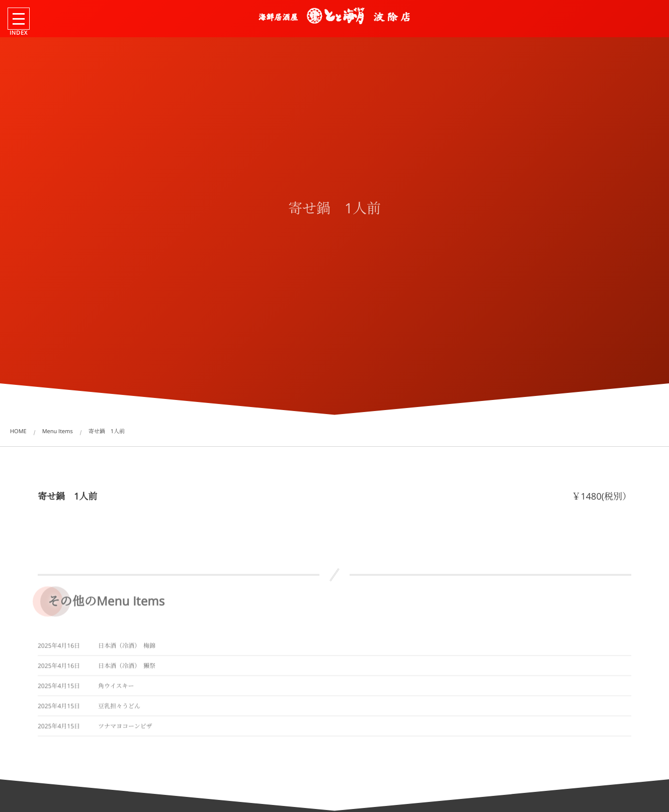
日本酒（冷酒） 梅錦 (127, 648)
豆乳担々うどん (119, 709)
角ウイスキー (116, 688)
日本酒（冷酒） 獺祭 (127, 668)
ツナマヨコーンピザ (125, 729)
